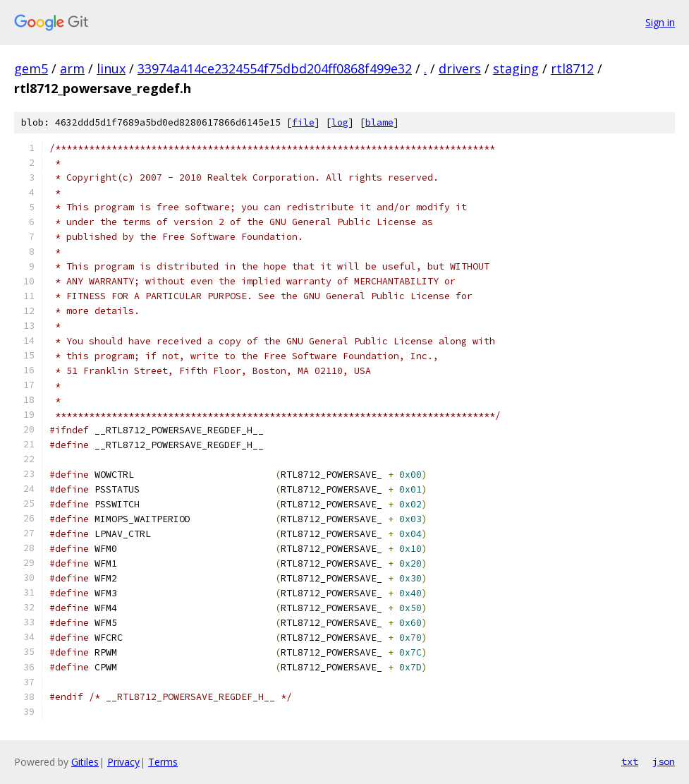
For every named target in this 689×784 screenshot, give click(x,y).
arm (72, 68)
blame (379, 122)
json (664, 761)
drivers (460, 68)
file (303, 122)
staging (516, 68)
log (340, 122)
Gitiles (85, 762)
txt (630, 761)
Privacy (123, 762)
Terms (163, 762)
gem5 (31, 68)
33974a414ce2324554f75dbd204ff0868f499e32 (275, 68)
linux (111, 68)
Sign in (660, 22)
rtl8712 (572, 68)
